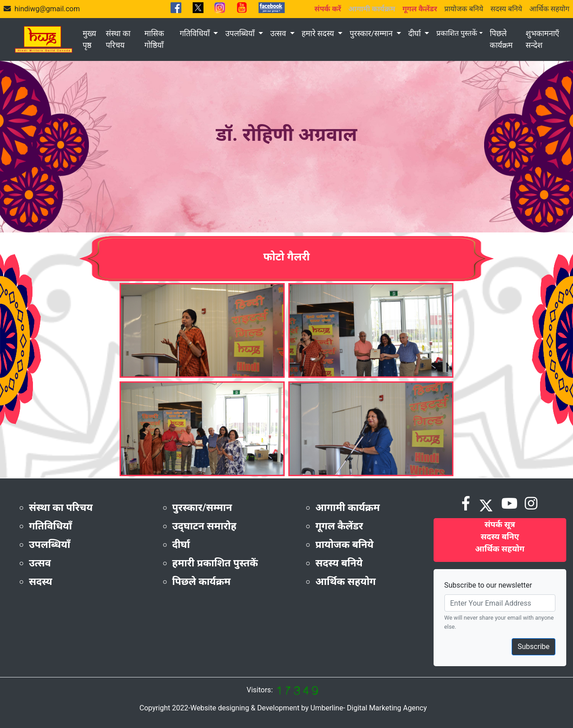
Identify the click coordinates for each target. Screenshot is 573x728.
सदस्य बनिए (500, 536)
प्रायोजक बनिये (464, 9)
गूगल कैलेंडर (339, 526)
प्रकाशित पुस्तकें (457, 33)
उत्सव (279, 33)
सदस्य (41, 582)
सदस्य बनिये (506, 9)
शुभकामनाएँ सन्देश (542, 39)
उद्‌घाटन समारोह (204, 526)
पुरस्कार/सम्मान (372, 33)
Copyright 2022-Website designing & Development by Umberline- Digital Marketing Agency (283, 708)
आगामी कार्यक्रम (348, 508)
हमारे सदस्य (319, 33)
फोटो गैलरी (286, 257)
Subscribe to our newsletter (488, 585)
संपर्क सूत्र (500, 524)
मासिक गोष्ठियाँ (154, 39)
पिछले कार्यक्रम (501, 39)
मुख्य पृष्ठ (89, 39)
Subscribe (534, 647)
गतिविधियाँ (196, 33)
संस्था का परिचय (118, 39)
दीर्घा (416, 33)
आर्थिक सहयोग (549, 9)
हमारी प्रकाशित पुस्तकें (215, 563)
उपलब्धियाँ (241, 33)
